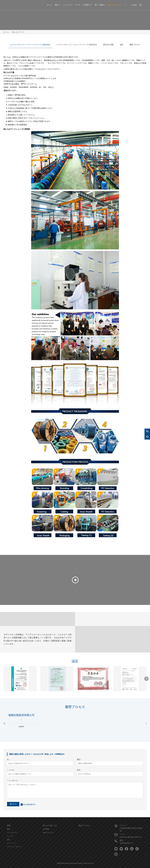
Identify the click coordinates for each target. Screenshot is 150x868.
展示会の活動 (108, 45)
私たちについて (18, 32)
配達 (9, 829)
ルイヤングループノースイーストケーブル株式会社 (30, 45)
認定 (122, 45)
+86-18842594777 (126, 843)
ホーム (6, 32)
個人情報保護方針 (29, 804)
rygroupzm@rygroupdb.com (131, 837)
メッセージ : (13, 781)
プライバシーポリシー (15, 847)
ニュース (10, 836)
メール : (11, 770)
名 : (8, 760)
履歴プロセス (135, 45)
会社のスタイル (48, 833)
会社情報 (46, 829)
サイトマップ (12, 843)
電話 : (79, 760)
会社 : (79, 770)
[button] (146, 679)
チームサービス (12, 833)
